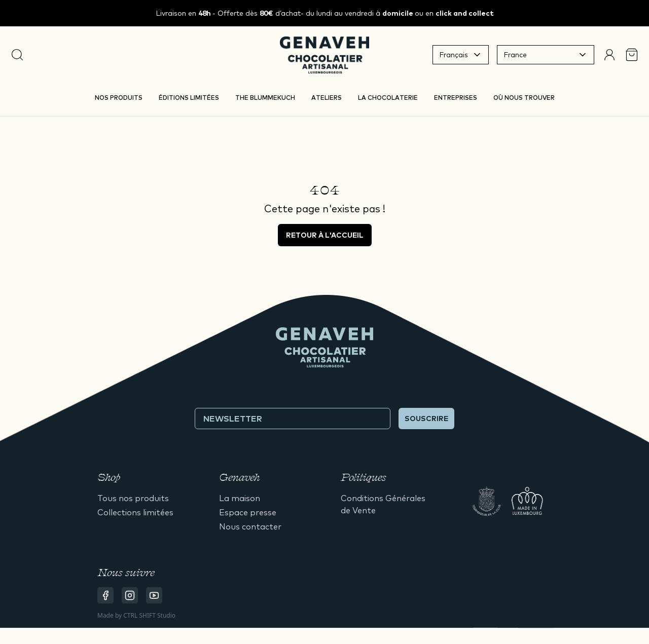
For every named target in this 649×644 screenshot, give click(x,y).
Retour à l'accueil (325, 235)
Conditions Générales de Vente (383, 504)
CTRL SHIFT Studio (149, 615)
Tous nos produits (133, 498)
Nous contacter (250, 526)
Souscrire (426, 419)
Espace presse (248, 512)
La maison (240, 498)
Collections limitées (135, 512)
